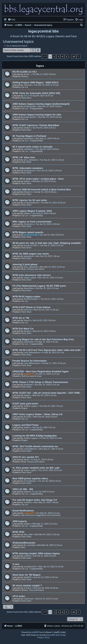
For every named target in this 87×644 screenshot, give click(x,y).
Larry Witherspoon (32, 352)
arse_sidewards (31, 160)
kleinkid (27, 331)
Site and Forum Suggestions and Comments (41, 515)
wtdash (27, 128)
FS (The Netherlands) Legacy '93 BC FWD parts (39, 286)
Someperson (29, 171)
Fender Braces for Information (30, 361)
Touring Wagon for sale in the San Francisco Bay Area (43, 339)
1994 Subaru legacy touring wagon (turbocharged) (41, 104)
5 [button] (66, 56)
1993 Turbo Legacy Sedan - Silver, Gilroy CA (38, 414)
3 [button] (58, 56)
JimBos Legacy (30, 406)
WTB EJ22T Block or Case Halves (31, 307)
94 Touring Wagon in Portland (29, 136)
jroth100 (27, 556)
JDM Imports (20, 521)
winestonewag (30, 235)
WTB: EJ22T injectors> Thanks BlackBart (36, 125)
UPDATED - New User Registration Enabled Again (41, 371)
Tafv (26, 96)
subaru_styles (30, 278)
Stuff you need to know (31, 376)
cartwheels (28, 138)
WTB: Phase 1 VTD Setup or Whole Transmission (40, 382)
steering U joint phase (25, 264)
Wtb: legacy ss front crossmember (32, 222)
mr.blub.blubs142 (31, 203)
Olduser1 (28, 192)
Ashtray (25, 76)
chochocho (28, 224)
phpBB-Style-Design (58, 635)
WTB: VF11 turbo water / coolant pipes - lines (38, 179)
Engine (24, 408)
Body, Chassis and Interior (33, 269)
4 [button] (62, 56)
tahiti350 (27, 577)
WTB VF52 (18, 532)
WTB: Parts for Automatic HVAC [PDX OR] (36, 93)
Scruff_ (27, 74)
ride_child (28, 534)
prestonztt (28, 385)
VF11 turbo (19, 596)
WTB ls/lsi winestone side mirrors (32, 275)
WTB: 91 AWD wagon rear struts (31, 254)
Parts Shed (26, 98)
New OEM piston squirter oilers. (30, 478)
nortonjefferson (30, 449)
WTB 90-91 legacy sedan (26, 297)
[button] (45, 56)
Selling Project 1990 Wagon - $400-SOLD (35, 82)
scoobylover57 (30, 567)
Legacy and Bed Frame (26, 425)
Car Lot (25, 87)
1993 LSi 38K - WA (23, 489)
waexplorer (29, 256)
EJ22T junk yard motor (25, 404)
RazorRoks (29, 288)
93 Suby (27, 417)
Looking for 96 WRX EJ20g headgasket (35, 436)
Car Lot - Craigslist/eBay (32, 108)
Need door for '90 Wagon (26, 575)
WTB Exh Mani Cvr (23, 329)
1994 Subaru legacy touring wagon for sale (37, 115)
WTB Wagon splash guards (28, 232)
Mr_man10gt (29, 545)
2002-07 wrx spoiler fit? (26, 457)
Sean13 (27, 320)
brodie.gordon (30, 106)
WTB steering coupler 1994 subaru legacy (36, 553)
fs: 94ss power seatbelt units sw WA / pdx (36, 468)
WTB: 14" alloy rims (24, 157)
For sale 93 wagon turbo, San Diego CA (35, 500)
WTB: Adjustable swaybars (28, 168)
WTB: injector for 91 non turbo (30, 200)
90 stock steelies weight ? (27, 585)
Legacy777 (29, 374)
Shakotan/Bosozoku (24, 543)
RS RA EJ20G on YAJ (25, 72)
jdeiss (26, 460)
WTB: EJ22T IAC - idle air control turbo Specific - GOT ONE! (46, 393)
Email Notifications (23, 511)
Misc (23, 547)
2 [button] (54, 56)
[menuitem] (12, 20)
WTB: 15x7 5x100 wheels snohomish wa (35, 446)
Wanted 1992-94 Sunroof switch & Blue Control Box (42, 189)
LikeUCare (28, 599)
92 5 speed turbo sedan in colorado (32, 147)
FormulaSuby (30, 481)
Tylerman (28, 85)
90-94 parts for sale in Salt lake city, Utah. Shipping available (47, 243)
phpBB (34, 632)
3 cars (16, 564)
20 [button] (74, 56)
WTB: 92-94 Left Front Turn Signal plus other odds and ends (46, 350)
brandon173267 (31, 245)
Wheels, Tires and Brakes (33, 590)
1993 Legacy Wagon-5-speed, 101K (32, 211)
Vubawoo (28, 502)
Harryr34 (28, 310)
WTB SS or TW (21, 318)
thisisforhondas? (31, 299)
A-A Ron (27, 588)
